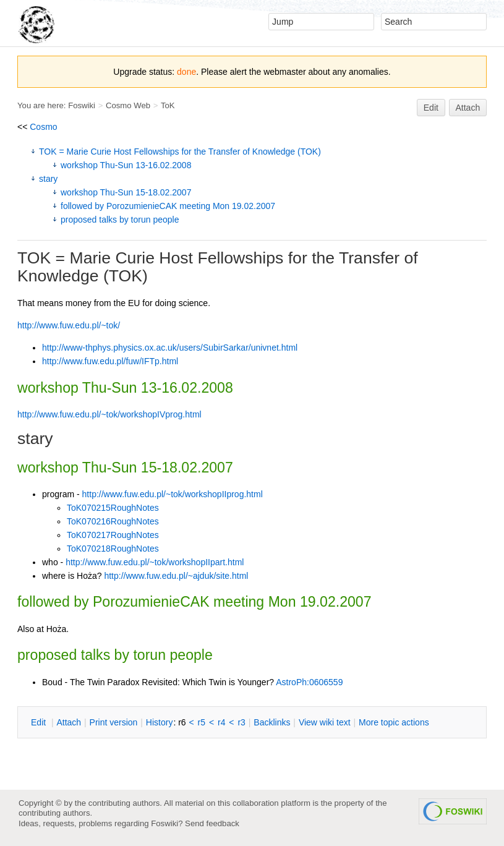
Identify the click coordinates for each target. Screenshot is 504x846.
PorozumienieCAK (151, 602)
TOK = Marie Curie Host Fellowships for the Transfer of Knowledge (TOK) (180, 152)
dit (40, 722)
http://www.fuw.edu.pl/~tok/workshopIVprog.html (109, 414)
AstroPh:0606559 (309, 682)
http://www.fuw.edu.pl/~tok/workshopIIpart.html (155, 562)
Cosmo (43, 127)
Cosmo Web (128, 105)
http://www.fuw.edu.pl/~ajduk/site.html (176, 576)
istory (160, 722)
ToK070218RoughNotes (113, 549)
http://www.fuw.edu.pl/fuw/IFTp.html (110, 361)
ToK (168, 105)
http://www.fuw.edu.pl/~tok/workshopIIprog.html (173, 494)
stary (48, 179)
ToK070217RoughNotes (113, 535)
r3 (241, 722)
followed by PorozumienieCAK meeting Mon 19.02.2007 (168, 206)
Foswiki (82, 105)
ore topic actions (394, 722)
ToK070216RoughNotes (113, 521)
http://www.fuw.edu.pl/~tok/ (69, 325)
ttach (69, 722)
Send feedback (212, 823)
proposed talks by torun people (120, 220)
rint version (114, 722)
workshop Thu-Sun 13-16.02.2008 (126, 165)
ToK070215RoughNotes (113, 508)
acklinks (272, 722)
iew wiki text (325, 722)
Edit (431, 108)
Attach (468, 108)
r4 (221, 722)
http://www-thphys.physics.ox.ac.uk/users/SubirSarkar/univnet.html (170, 348)
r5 (202, 722)
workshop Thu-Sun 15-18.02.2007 (126, 192)
